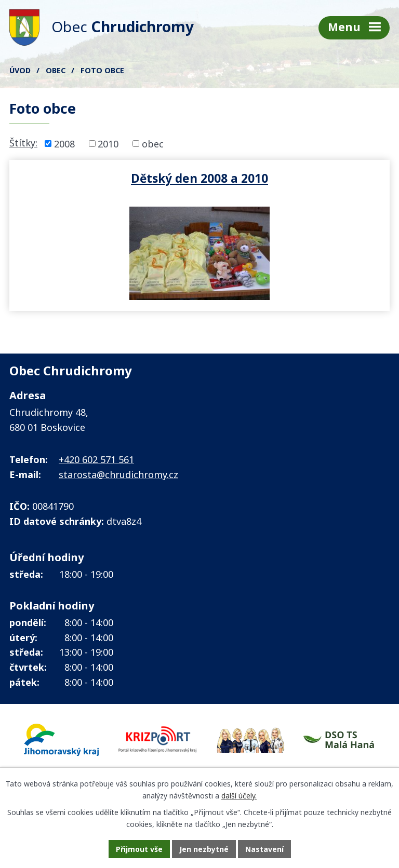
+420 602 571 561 (96, 459)
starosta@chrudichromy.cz (118, 474)
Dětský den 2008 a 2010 (199, 178)
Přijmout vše (139, 849)
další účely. (239, 796)
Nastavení (264, 849)
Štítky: (23, 143)
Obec (56, 70)
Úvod (20, 70)
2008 (64, 143)
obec (153, 143)
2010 (108, 143)
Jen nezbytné (204, 849)
